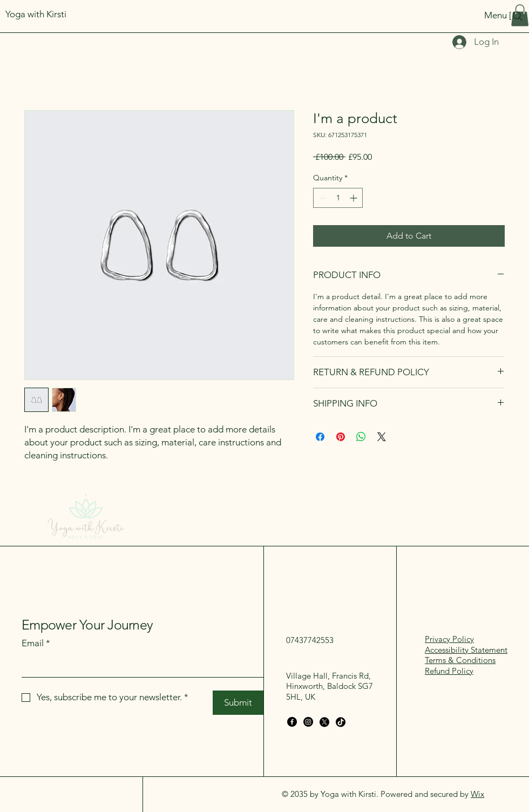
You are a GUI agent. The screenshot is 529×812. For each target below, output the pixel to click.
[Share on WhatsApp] (361, 437)
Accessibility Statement (466, 650)
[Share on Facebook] (320, 437)
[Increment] (354, 198)
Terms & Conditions (460, 660)
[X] (324, 722)
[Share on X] (382, 437)
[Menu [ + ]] (460, 15)
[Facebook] (292, 722)
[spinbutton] (338, 198)
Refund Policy (449, 671)
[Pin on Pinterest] (341, 437)
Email (36, 644)
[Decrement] (321, 198)
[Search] (518, 16)
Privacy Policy (449, 639)
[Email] (139, 666)
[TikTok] (341, 722)
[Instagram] (308, 722)
